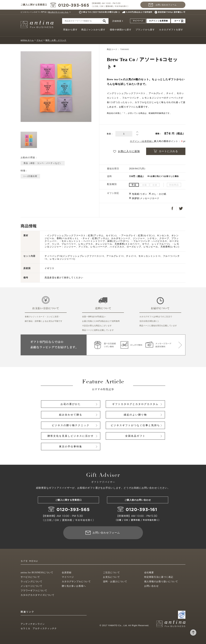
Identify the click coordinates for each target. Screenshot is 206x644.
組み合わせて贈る (71, 415)
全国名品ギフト (135, 436)
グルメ (40, 40)
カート (177, 21)
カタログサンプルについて (76, 582)
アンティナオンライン (33, 624)
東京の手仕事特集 (71, 447)
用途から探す (70, 30)
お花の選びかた (71, 404)
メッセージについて (31, 586)
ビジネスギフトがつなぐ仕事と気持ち (135, 425)
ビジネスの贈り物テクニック (71, 425)
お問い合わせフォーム (166, 5)
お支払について (111, 577)
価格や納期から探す (121, 30)
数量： (110, 134)
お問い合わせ (151, 586)
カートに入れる (166, 151)
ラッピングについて (31, 582)
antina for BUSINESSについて (37, 573)
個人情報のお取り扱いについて (161, 582)
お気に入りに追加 (126, 151)
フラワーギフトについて (34, 591)
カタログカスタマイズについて (37, 595)
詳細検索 (117, 21)
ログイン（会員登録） (142, 141)
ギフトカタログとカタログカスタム (135, 404)
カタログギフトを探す (171, 30)
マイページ (138, 21)
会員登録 (67, 573)
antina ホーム (27, 40)
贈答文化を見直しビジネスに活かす (71, 436)
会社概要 (149, 573)
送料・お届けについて (115, 582)
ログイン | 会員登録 (158, 21)
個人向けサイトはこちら (58, 12)
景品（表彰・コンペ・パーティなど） (43, 163)
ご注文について (111, 573)
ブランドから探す (145, 30)
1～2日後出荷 (30, 176)
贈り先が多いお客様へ (74, 586)
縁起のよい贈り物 (135, 415)
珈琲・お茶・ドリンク (56, 40)
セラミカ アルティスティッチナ (39, 628)
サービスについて (30, 577)
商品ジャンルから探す (93, 30)
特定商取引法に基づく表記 (159, 577)
